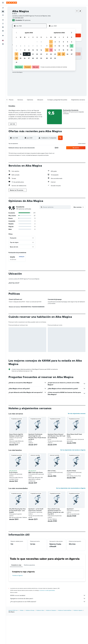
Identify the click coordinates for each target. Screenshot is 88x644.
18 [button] (21, 54)
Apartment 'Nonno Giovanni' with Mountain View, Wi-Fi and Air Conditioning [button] (56, 464)
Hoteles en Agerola (17, 604)
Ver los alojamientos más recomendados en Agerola (71, 517)
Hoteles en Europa (30, 639)
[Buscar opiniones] (57, 207)
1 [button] (37, 42)
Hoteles (22, 639)
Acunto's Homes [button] (71, 499)
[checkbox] (17, 258)
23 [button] (41, 54)
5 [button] (25, 46)
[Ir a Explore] (3, 20)
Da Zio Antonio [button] (13, 501)
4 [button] (21, 46)
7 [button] (33, 46)
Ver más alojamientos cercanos (77, 442)
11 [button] (21, 50)
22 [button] (37, 54)
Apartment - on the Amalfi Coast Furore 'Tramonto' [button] (36, 538)
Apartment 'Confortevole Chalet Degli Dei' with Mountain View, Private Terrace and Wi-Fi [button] (37, 465)
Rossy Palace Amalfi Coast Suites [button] (74, 463)
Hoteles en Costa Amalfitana (65, 639)
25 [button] (21, 58)
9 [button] (41, 46)
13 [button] (29, 50)
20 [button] (29, 54)
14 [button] (33, 50)
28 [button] (33, 58)
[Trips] (3, 36)
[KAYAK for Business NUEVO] (3, 31)
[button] (3, 3)
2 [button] (41, 42)
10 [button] (16, 50)
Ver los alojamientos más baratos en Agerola (73, 478)
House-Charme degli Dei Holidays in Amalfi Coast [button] (16, 463)
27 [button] (29, 58)
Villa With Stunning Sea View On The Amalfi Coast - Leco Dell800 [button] (17, 539)
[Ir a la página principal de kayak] (12, 3)
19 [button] (25, 54)
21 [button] (33, 54)
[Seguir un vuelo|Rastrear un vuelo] (3, 24)
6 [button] (29, 46)
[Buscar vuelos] (3, 8)
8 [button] (37, 46)
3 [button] (16, 46)
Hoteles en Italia (40, 639)
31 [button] (16, 62)
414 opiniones (26, 20)
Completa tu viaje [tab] (16, 593)
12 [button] (25, 50)
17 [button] (16, 54)
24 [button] (16, 58)
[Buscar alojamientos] (3, 11)
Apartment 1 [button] (70, 537)
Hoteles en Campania (51, 639)
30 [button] (41, 58)
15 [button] (37, 50)
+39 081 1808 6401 (18, 18)
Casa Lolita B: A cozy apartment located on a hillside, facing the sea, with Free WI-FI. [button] (56, 540)
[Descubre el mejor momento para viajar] (3, 27)
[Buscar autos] (3, 15)
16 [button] (41, 50)
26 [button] (25, 58)
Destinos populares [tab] (29, 593)
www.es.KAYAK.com (13, 639)
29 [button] (37, 58)
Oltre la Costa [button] (52, 499)
